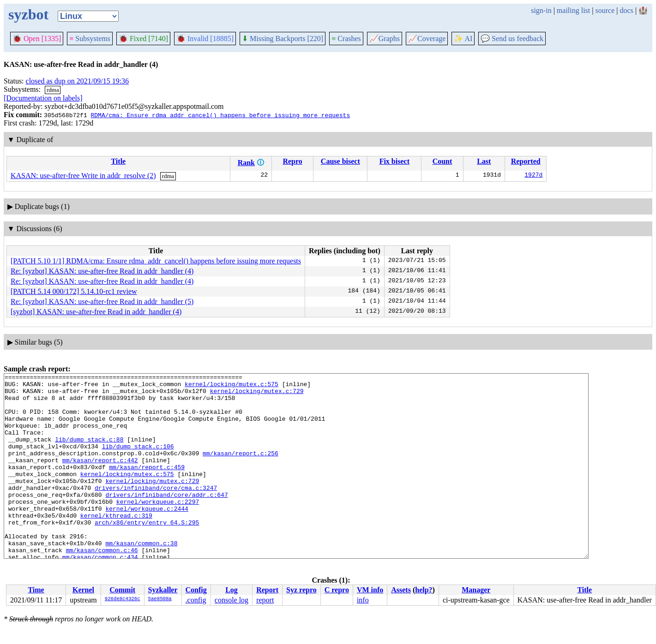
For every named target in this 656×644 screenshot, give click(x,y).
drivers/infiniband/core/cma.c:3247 (156, 511)
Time (36, 590)
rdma (53, 90)
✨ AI (463, 39)
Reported (526, 161)
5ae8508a (160, 599)
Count (442, 161)
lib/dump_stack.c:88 (89, 453)
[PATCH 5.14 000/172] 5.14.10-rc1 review (74, 291)
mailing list (573, 10)
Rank (246, 163)
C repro (337, 590)
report (265, 600)
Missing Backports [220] (283, 39)
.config (196, 600)
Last (484, 161)
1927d (533, 176)
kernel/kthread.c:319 (116, 544)
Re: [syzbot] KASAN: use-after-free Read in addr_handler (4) (102, 271)
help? (424, 590)
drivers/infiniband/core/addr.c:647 (166, 519)
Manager (476, 590)
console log (232, 600)
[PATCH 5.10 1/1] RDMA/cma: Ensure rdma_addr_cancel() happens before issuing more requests (156, 261)
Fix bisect (394, 161)
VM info (370, 590)
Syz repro (301, 590)
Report (267, 590)
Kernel (83, 590)
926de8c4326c (123, 599)
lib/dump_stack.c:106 (138, 461)
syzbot (28, 14)
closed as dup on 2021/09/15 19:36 (78, 81)
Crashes (346, 39)
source (605, 10)
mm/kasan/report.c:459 (147, 486)
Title (118, 161)
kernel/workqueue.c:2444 (147, 536)
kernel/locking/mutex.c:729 (257, 395)
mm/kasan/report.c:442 (100, 478)
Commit (122, 590)
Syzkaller (163, 590)
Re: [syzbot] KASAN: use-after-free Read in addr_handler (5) (102, 301)
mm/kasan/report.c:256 (241, 470)
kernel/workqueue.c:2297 (158, 528)
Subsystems (90, 39)
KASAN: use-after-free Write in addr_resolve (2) (83, 176)
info (363, 600)
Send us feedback (512, 39)
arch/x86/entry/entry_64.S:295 (147, 553)
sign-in (541, 10)
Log (232, 590)
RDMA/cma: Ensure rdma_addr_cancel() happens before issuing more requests (220, 115)
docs (626, 10)
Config (196, 590)
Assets (401, 590)
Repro (292, 161)
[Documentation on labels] (43, 98)
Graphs (385, 39)
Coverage (427, 39)
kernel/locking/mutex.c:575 (232, 387)
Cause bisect (340, 161)
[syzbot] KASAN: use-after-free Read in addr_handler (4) (96, 312)
